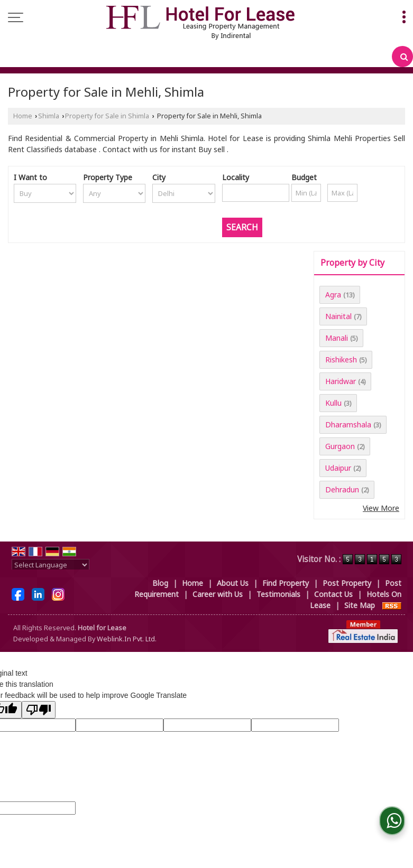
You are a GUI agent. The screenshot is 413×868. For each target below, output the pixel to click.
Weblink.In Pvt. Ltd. (127, 639)
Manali (337, 338)
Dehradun (342, 489)
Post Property (347, 583)
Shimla (49, 116)
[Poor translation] (39, 710)
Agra (333, 295)
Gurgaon (340, 446)
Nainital (338, 316)
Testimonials (278, 594)
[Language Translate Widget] (51, 565)
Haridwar (341, 381)
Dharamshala (348, 424)
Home (23, 116)
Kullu (333, 403)
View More (381, 508)
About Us (233, 583)
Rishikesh (341, 360)
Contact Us (333, 594)
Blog (160, 583)
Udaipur (338, 468)
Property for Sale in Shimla (107, 116)
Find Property (286, 583)
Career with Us (218, 594)
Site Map (360, 605)
